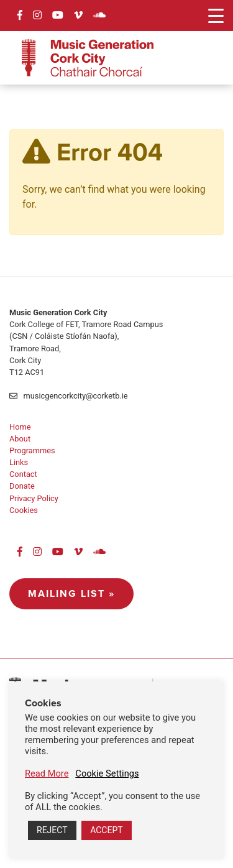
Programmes (32, 450)
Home (20, 427)
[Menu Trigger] (216, 16)
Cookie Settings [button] (107, 773)
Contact (23, 474)
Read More (47, 773)
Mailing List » (71, 593)
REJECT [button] (52, 830)
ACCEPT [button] (106, 830)
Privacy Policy (34, 498)
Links (19, 462)
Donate (22, 486)
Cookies (24, 510)
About (20, 439)
